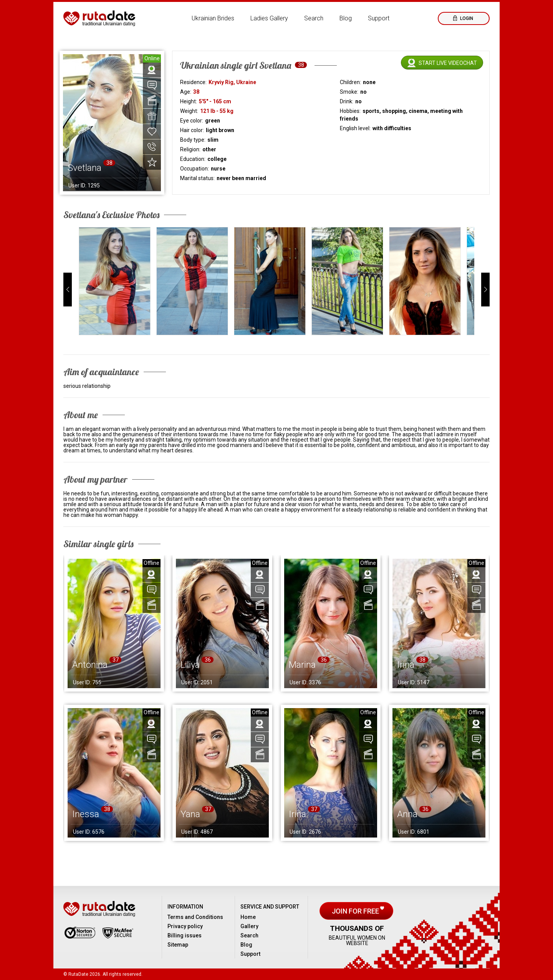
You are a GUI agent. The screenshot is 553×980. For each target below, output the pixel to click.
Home (248, 917)
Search (314, 18)
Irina (406, 665)
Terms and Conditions (195, 917)
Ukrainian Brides (213, 18)
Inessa (86, 814)
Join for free (356, 911)
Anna (407, 814)
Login (466, 18)
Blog (346, 18)
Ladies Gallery (269, 18)
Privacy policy (185, 926)
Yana (190, 814)
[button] (68, 290)
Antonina (90, 665)
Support (379, 18)
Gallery (249, 926)
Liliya (190, 665)
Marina (302, 665)
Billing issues (185, 935)
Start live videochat (448, 63)
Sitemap (178, 945)
